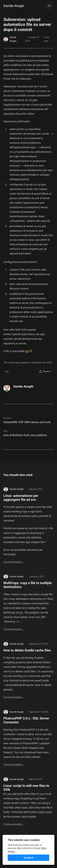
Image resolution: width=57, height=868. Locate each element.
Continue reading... (14, 562)
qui (27, 351)
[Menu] (49, 6)
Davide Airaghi (14, 6)
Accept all (28, 858)
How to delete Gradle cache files (27, 650)
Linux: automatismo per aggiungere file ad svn (21, 498)
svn (7, 372)
